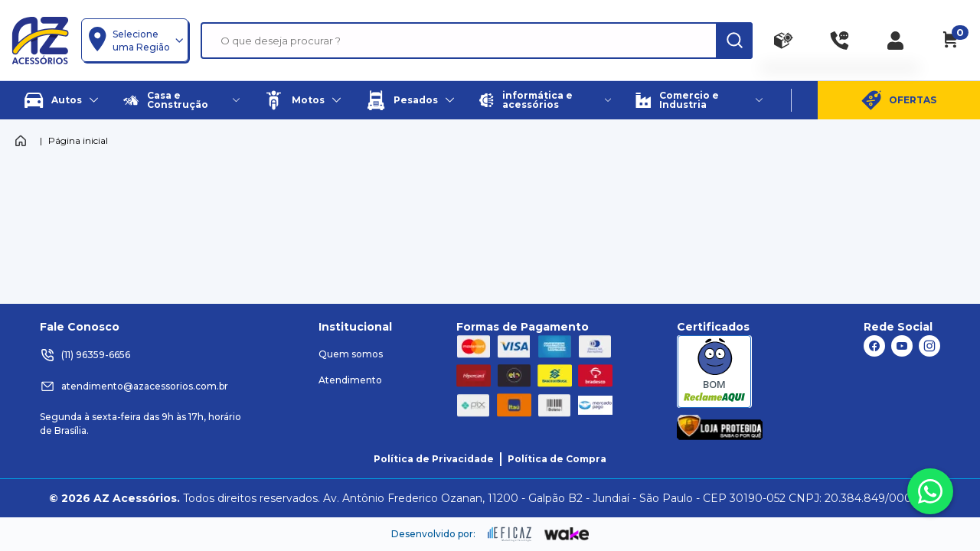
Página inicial (78, 140)
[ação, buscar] (734, 41)
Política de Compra (557, 459)
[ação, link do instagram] (929, 346)
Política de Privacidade (434, 459)
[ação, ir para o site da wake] (567, 534)
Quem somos (351, 354)
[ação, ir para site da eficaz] (510, 534)
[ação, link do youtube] (902, 346)
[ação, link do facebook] (874, 346)
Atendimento (350, 380)
